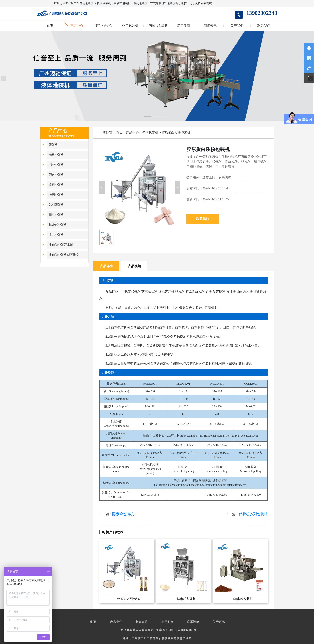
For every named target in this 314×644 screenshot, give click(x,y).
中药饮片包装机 (157, 26)
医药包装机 (57, 195)
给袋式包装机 (58, 225)
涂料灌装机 (57, 205)
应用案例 (184, 26)
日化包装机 (57, 215)
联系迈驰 (193, 622)
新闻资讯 (210, 26)
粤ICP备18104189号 (183, 630)
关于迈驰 (219, 622)
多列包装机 (57, 185)
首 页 (93, 622)
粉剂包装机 (57, 155)
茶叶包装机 (104, 26)
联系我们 (264, 26)
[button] (102, 187)
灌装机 (54, 145)
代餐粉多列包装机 (253, 514)
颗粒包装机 (57, 165)
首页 (50, 26)
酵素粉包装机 (123, 514)
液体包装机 (57, 175)
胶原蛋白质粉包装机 (176, 133)
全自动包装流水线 (61, 245)
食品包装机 (57, 235)
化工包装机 (130, 26)
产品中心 (77, 26)
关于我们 (237, 26)
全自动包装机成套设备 (64, 255)
